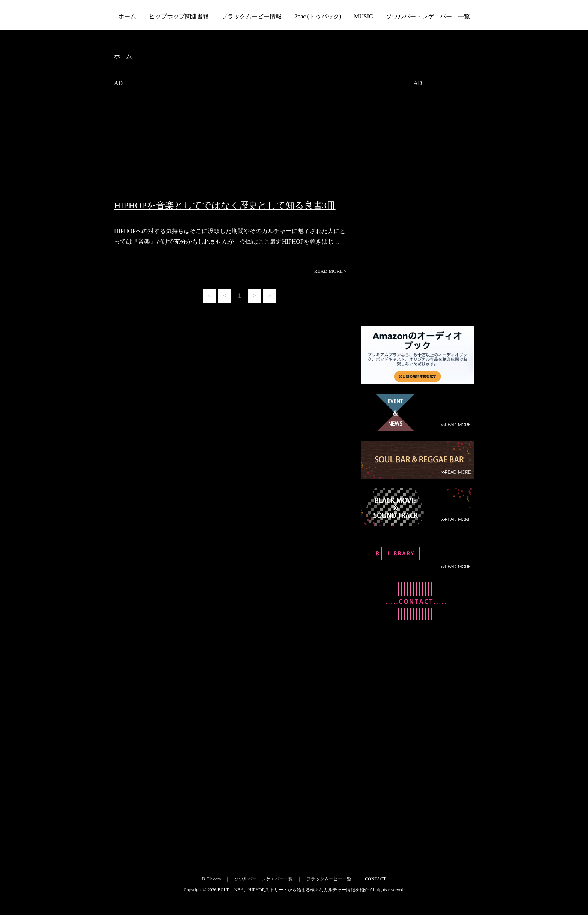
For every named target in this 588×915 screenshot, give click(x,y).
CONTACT (375, 879)
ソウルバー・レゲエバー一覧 (264, 879)
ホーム (127, 16)
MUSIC (364, 16)
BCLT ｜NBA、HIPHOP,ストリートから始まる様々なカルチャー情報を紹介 (293, 890)
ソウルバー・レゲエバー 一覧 (428, 16)
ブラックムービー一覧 (329, 879)
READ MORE (330, 272)
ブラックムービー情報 (252, 16)
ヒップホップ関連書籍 (179, 16)
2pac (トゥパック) (318, 16)
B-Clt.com (211, 879)
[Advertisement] (232, 147)
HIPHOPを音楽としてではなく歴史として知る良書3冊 (225, 205)
